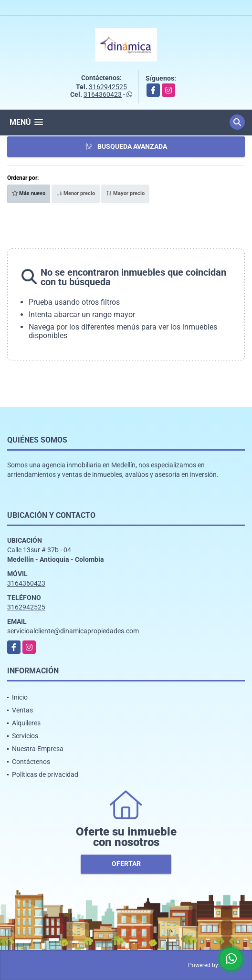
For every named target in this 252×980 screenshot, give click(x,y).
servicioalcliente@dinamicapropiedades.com (73, 631)
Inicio (20, 697)
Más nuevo (29, 193)
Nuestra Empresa (38, 749)
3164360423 (103, 94)
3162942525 (108, 87)
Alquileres (26, 723)
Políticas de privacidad (45, 774)
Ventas (22, 710)
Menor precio (76, 193)
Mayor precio (125, 193)
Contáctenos (31, 762)
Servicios (25, 736)
